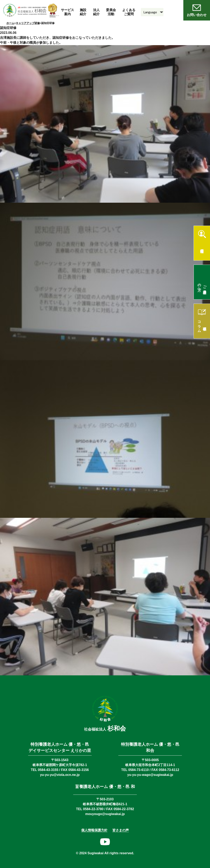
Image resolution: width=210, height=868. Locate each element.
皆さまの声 (121, 830)
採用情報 (202, 247)
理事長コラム (202, 325)
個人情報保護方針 (94, 830)
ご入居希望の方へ (202, 286)
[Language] (152, 12)
